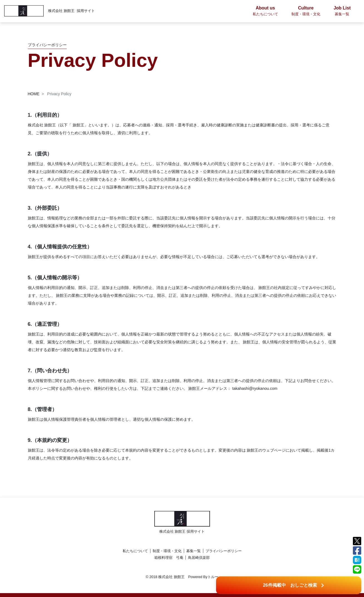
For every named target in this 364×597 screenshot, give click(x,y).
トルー (213, 577)
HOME (34, 94)
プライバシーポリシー (224, 551)
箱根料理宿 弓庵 (169, 558)
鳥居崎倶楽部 (199, 558)
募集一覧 (194, 551)
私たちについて (135, 551)
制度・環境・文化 (167, 551)
